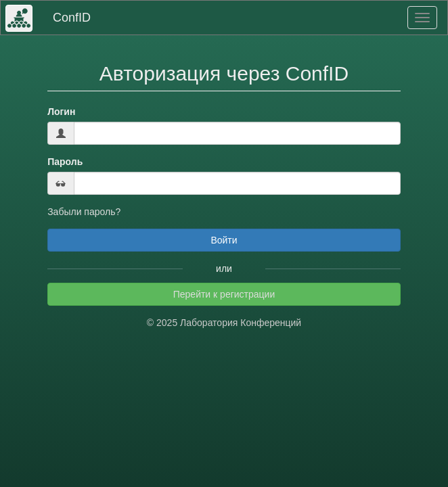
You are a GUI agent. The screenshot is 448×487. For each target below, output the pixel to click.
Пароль (65, 162)
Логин (61, 112)
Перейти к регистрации (224, 294)
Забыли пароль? (84, 212)
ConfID (72, 18)
